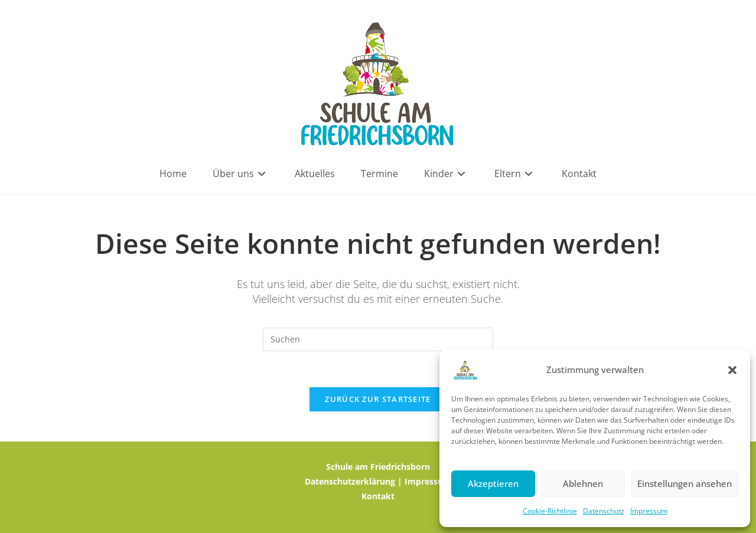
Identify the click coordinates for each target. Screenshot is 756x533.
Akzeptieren (493, 483)
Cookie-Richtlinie (550, 511)
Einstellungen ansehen (685, 483)
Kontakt (378, 496)
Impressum (649, 511)
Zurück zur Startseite (378, 399)
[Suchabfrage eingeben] (378, 339)
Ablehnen (583, 483)
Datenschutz (604, 511)
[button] (732, 370)
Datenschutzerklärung (350, 481)
